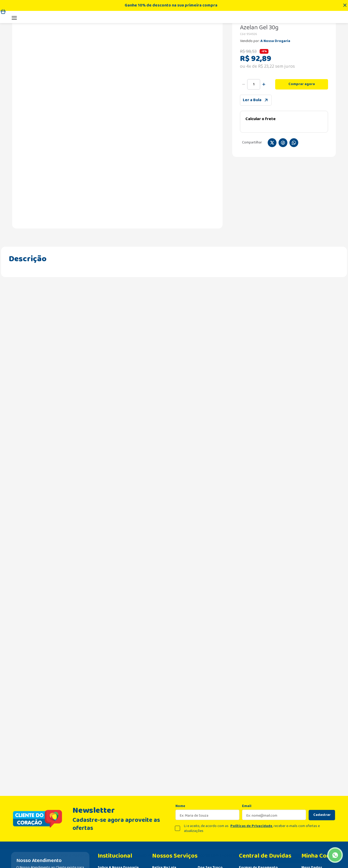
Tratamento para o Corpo (82, 60)
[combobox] (164, 25)
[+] (264, 136)
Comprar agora (302, 136)
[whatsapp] (294, 195)
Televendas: (278, 25)
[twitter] (272, 195)
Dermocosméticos (41, 60)
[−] (244, 136)
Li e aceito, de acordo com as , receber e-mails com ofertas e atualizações (252, 772)
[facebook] (283, 195)
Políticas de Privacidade (251, 770)
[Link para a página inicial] (17, 60)
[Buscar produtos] (102, 25)
